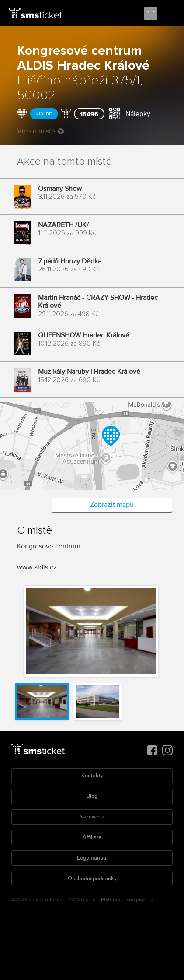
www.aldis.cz (37, 567)
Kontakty (92, 776)
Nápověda (92, 817)
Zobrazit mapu (112, 505)
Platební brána (118, 900)
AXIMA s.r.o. (82, 900)
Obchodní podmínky (92, 878)
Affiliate (92, 837)
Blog (92, 796)
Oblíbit (44, 114)
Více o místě (40, 131)
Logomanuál (92, 858)
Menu (170, 14)
